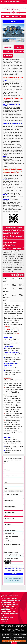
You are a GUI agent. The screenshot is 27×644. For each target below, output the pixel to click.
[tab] (8, 47)
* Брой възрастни (9, 519)
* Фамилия (7, 470)
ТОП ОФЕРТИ (5, 610)
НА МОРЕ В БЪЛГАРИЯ (8, 602)
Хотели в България (7, 617)
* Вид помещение (9, 513)
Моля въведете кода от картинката (11, 559)
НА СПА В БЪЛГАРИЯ (8, 606)
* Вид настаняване (9, 530)
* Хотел (6, 488)
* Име (5, 464)
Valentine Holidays (12, 2)
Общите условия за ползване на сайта (14, 641)
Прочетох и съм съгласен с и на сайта (14, 569)
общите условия (9, 569)
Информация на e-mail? (11, 552)
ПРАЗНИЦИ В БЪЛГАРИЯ (9, 608)
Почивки (4, 621)
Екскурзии (4, 619)
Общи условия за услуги (9, 599)
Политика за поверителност (10, 595)
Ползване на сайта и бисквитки (11, 601)
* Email (6, 482)
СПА (2, 615)
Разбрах (14, 643)
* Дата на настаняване (11, 494)
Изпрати (14, 574)
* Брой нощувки (8, 501)
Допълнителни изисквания (12, 544)
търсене (14, 21)
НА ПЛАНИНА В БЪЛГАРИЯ (9, 604)
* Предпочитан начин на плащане (11, 537)
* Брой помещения (9, 507)
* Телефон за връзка (10, 476)
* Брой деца (7, 525)
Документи (5, 597)
